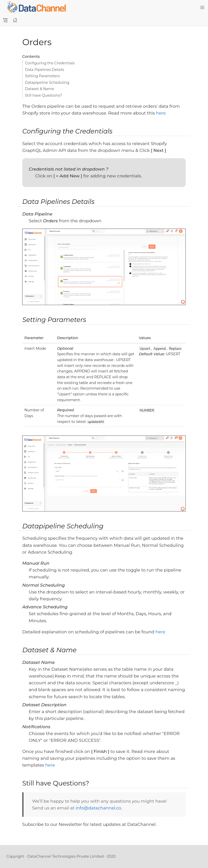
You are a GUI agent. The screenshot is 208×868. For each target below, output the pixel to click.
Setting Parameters (42, 76)
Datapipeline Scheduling (47, 83)
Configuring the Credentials (50, 63)
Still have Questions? (44, 95)
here (161, 113)
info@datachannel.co (98, 808)
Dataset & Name (40, 89)
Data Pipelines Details (45, 70)
